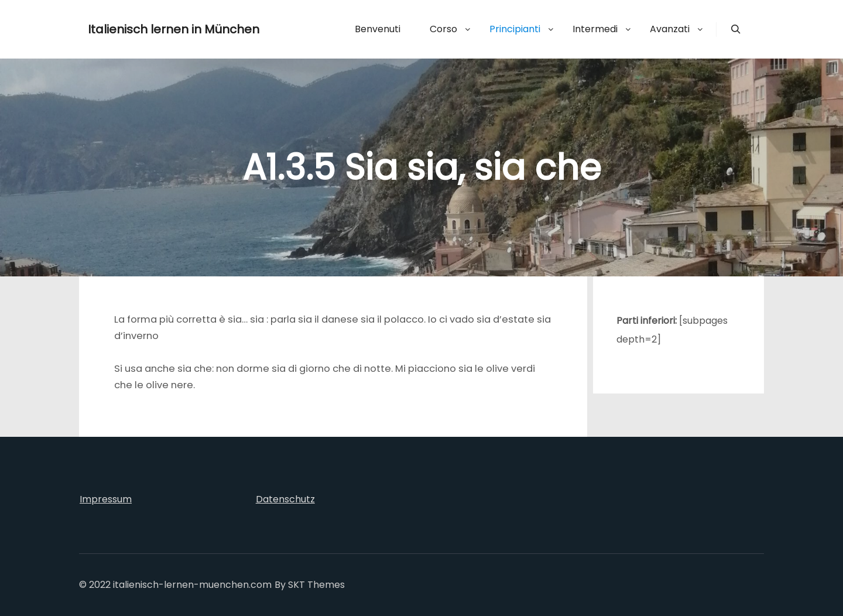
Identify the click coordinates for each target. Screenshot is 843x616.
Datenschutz (285, 499)
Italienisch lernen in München (146, 29)
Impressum (106, 499)
